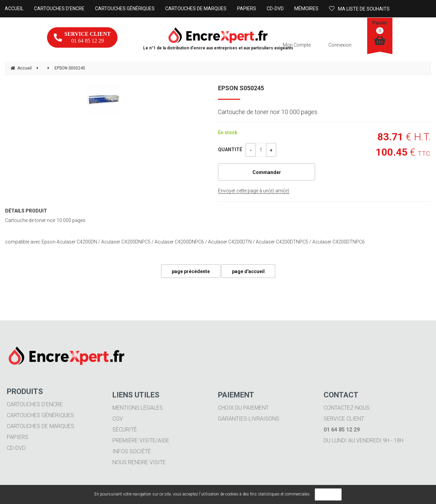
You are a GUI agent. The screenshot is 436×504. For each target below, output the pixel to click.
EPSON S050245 (241, 88)
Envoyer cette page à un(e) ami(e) (254, 191)
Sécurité (125, 430)
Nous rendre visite (139, 462)
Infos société (132, 451)
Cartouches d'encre (35, 404)
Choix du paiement (243, 408)
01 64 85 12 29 (82, 37)
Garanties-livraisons (249, 419)
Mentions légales (138, 408)
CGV (118, 419)
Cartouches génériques (40, 415)
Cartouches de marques (41, 426)
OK (328, 494)
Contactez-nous (347, 408)
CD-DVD (16, 448)
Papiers (18, 437)
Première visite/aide (141, 440)
